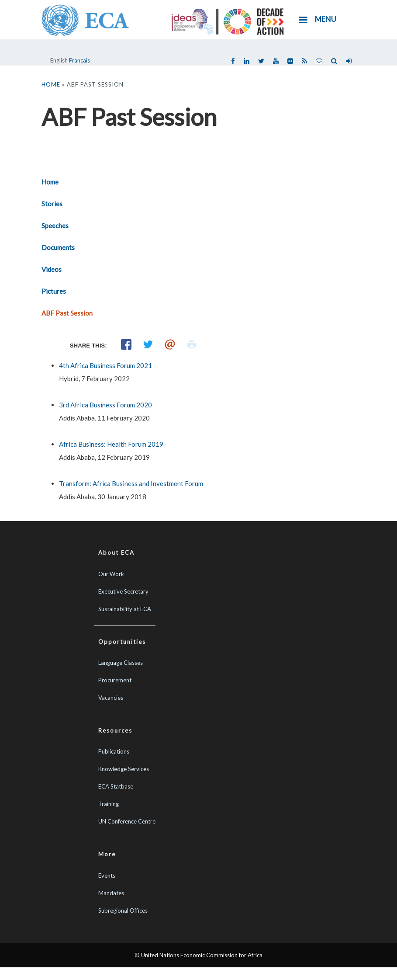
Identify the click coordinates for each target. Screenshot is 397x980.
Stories (52, 204)
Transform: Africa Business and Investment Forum (131, 483)
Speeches (55, 226)
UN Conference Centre (127, 821)
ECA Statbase (116, 786)
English (59, 60)
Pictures (54, 291)
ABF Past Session (67, 313)
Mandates (111, 893)
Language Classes (121, 663)
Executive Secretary (123, 591)
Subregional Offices (123, 910)
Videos (52, 269)
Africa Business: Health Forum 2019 (111, 444)
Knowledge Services (124, 769)
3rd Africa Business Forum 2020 (105, 405)
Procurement (115, 680)
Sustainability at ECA (125, 609)
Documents (58, 247)
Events (107, 876)
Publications (114, 751)
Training (109, 804)
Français (79, 60)
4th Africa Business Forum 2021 (105, 365)
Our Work (111, 574)
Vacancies (111, 698)
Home (51, 84)
